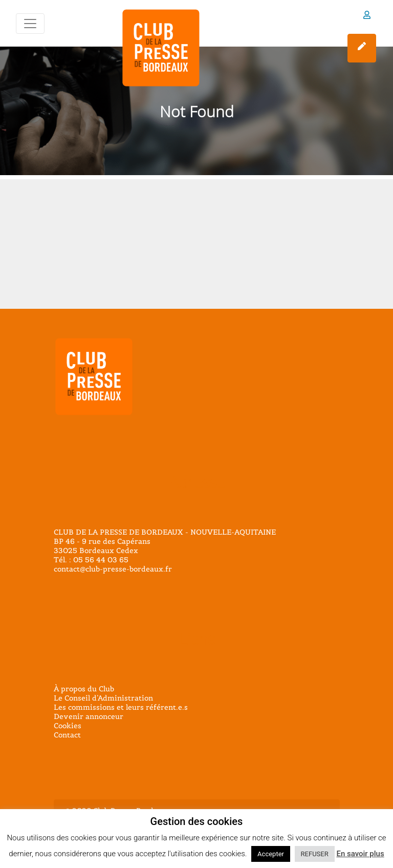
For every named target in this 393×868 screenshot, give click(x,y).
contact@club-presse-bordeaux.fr (113, 569)
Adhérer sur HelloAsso (362, 46)
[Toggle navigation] (30, 24)
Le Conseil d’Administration (103, 698)
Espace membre (367, 15)
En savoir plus (360, 854)
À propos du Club (84, 689)
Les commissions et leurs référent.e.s (121, 707)
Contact (67, 735)
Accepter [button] (271, 854)
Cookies (68, 726)
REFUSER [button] (315, 854)
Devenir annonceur (89, 716)
